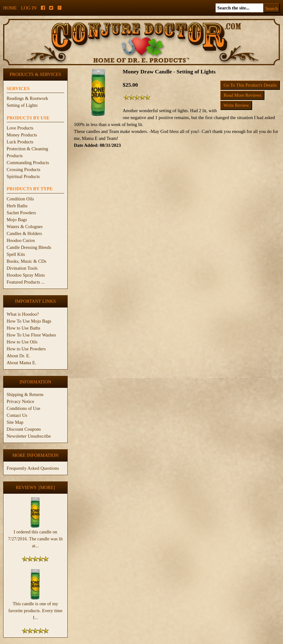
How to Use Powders (26, 349)
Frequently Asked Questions (33, 468)
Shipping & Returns (25, 394)
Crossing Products (23, 170)
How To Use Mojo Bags (29, 321)
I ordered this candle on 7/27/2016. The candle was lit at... (36, 536)
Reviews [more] (35, 487)
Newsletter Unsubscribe (29, 436)
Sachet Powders (21, 213)
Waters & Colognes (25, 227)
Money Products (22, 135)
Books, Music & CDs (26, 261)
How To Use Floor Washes (31, 335)
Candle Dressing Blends (29, 247)
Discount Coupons (24, 429)
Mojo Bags (17, 220)
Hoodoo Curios (21, 240)
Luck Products (20, 142)
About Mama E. (21, 363)
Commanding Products (28, 163)
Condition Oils (20, 199)
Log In (29, 8)
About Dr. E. (18, 356)
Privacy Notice (20, 401)
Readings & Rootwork (27, 98)
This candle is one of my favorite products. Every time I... (36, 608)
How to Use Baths (23, 328)
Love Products (20, 128)
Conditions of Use (23, 408)
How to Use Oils (22, 342)
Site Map (15, 422)
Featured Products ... (26, 282)
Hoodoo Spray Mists (26, 275)
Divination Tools (22, 268)
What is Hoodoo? (23, 314)
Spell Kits (16, 254)
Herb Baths (17, 206)
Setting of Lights (22, 105)
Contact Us (17, 415)
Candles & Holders (24, 233)
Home (10, 8)
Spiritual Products (23, 176)
